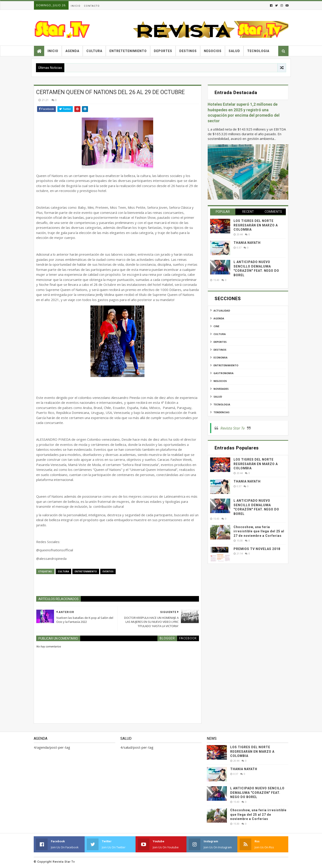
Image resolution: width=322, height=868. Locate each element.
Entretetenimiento (128, 51)
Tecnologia (258, 51)
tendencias (222, 412)
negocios (220, 381)
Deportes (163, 51)
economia (221, 357)
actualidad (222, 311)
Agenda (72, 51)
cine (216, 326)
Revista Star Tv (233, 428)
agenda (219, 318)
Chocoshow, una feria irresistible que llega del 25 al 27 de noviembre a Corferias (259, 531)
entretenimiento (86, 571)
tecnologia (222, 404)
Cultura (94, 51)
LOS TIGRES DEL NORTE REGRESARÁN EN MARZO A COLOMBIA (256, 225)
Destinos (188, 51)
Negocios (213, 51)
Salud (234, 51)
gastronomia (224, 373)
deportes (220, 342)
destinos (220, 350)
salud (218, 397)
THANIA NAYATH (247, 243)
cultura (63, 571)
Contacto (92, 6)
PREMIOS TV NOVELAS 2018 (257, 549)
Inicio (76, 6)
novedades (221, 389)
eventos (108, 571)
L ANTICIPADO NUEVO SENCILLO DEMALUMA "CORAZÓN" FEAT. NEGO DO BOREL (257, 793)
